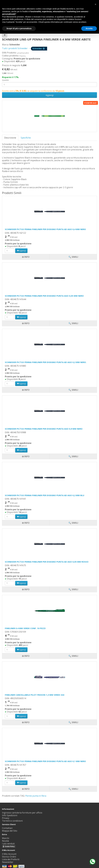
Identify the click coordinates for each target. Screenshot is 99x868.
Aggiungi (50, 95)
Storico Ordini (9, 857)
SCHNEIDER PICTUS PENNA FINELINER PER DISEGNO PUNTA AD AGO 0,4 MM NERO (45, 229)
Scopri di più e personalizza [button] (19, 28)
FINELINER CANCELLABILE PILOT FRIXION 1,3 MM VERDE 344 (35, 695)
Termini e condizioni (12, 821)
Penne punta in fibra (36, 796)
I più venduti (8, 844)
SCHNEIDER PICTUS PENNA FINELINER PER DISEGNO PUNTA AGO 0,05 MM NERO (44, 296)
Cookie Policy (10, 846)
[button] (95, 4)
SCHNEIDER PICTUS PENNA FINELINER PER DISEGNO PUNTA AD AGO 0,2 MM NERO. (46, 362)
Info (26, 789)
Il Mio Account (9, 854)
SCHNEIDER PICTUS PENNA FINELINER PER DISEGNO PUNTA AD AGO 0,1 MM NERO (45, 761)
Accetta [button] (89, 28)
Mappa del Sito (10, 831)
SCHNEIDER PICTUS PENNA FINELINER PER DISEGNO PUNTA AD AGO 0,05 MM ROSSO (47, 562)
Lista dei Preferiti (11, 859)
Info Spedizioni (10, 815)
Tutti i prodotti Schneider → (25, 48)
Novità (5, 841)
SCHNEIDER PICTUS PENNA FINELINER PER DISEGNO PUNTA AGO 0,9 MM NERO (44, 429)
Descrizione (10, 138)
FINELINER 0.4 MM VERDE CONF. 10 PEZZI (25, 628)
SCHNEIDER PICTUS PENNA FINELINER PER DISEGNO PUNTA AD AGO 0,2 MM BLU (45, 495)
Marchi (6, 838)
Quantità (5, 80)
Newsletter (8, 862)
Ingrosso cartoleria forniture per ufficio (22, 813)
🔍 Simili (73, 789)
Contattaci (7, 828)
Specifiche (26, 138)
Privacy (6, 818)
